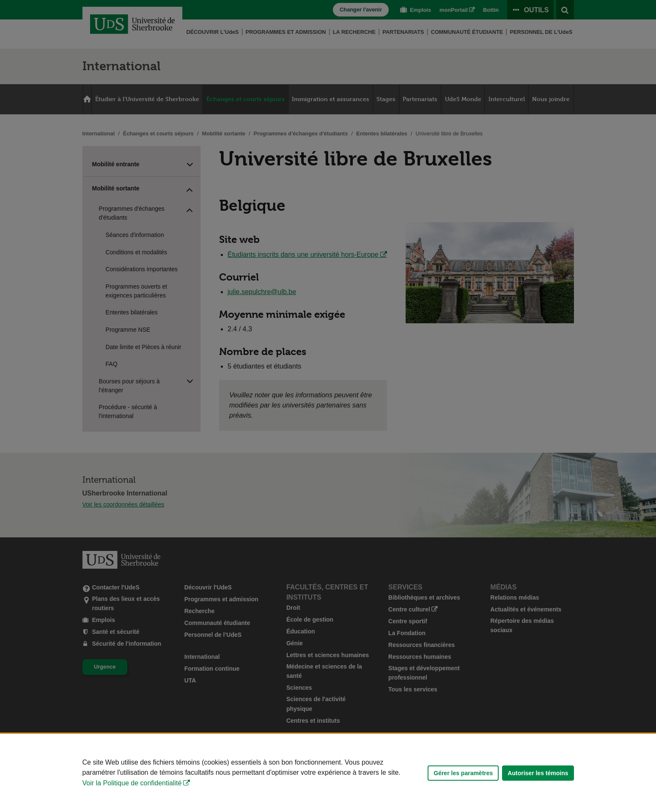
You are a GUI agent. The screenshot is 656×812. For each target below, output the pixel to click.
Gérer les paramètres (463, 773)
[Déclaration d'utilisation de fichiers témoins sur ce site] (328, 773)
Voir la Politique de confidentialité (132, 783)
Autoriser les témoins (538, 773)
